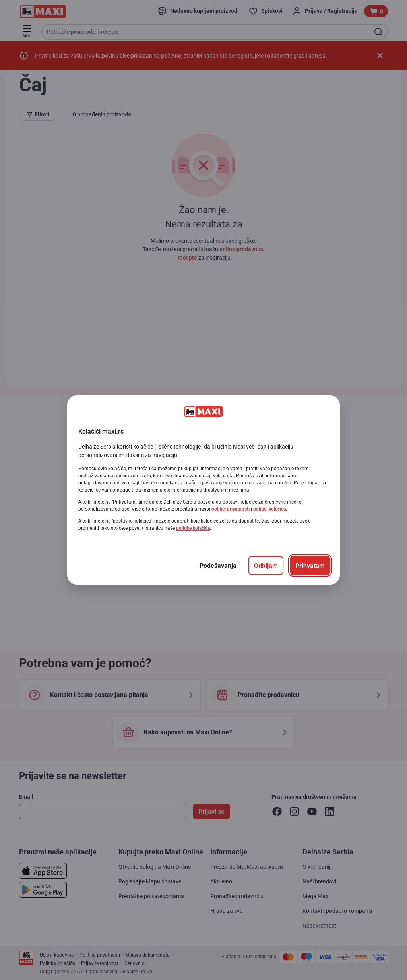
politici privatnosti (231, 509)
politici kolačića (269, 509)
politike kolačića (193, 528)
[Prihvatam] (310, 566)
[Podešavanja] (218, 566)
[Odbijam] (266, 566)
